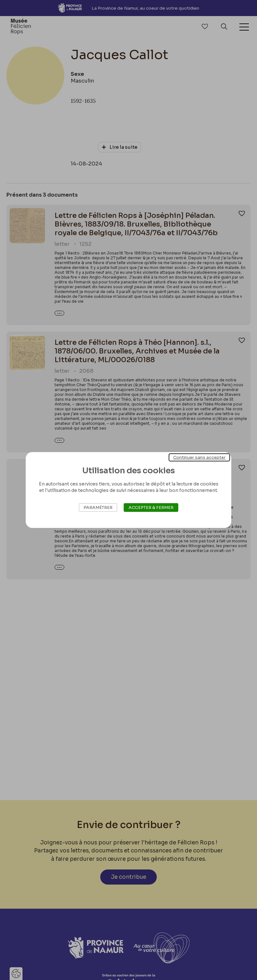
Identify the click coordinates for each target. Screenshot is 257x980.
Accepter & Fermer (151, 508)
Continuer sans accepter (199, 457)
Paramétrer (98, 508)
